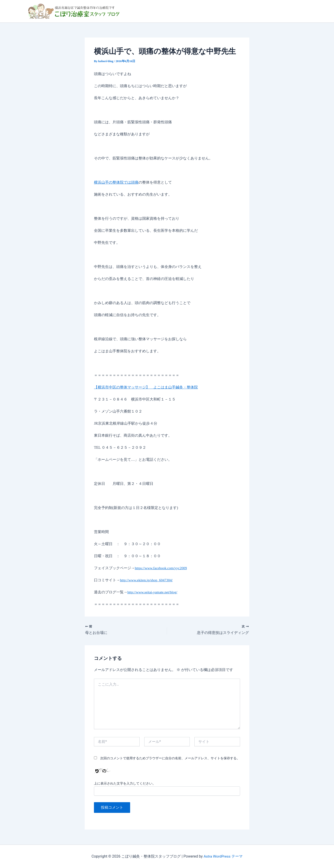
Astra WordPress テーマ (223, 856)
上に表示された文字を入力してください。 (125, 783)
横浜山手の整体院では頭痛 (116, 182)
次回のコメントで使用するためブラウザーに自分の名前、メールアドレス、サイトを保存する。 (170, 758)
